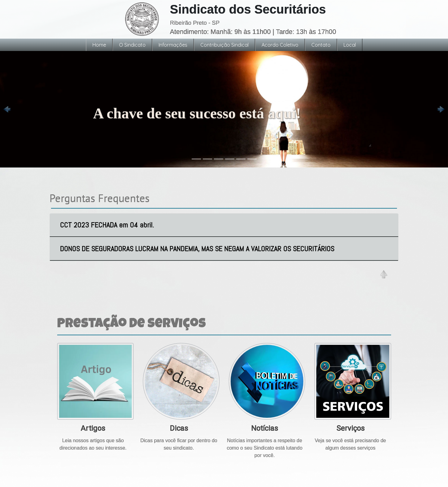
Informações (173, 45)
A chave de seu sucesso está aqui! (232, 125)
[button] (7, 109)
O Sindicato (132, 45)
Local (350, 45)
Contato (321, 45)
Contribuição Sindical (224, 45)
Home (99, 45)
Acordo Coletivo (280, 45)
